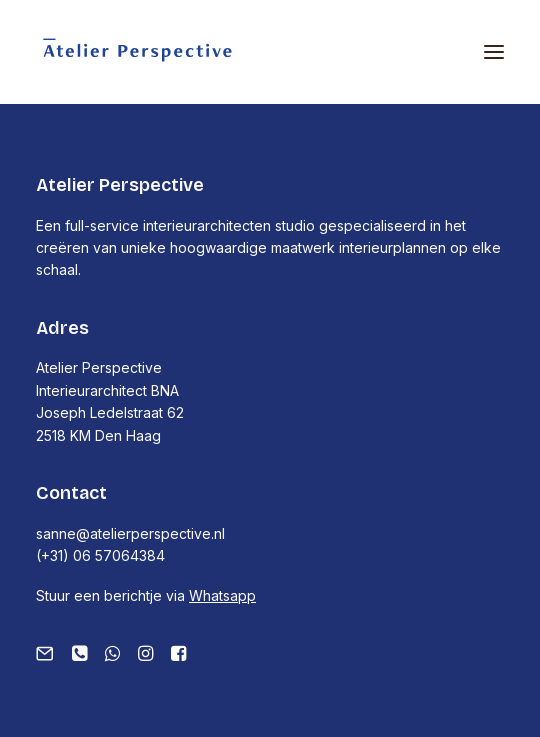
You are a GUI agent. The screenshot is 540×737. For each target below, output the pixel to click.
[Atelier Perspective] (136, 52)
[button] (494, 52)
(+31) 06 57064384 (100, 555)
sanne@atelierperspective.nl (130, 533)
